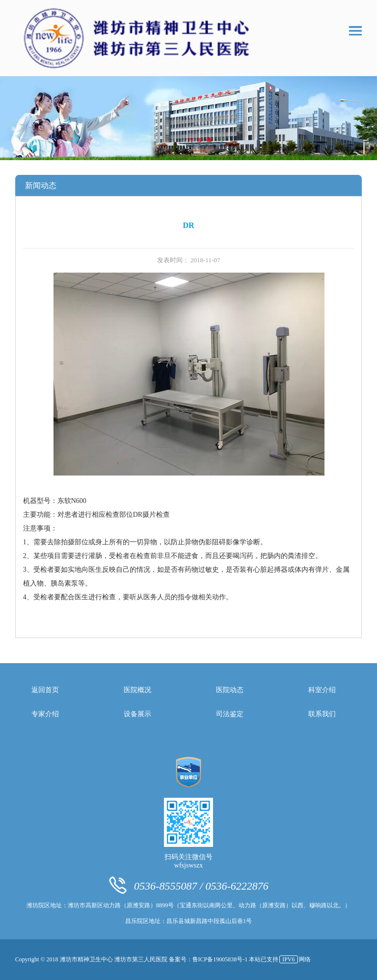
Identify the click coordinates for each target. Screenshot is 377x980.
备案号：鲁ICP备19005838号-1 (209, 959)
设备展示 (137, 714)
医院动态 (230, 690)
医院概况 (137, 690)
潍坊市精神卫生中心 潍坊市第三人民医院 (114, 959)
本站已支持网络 (280, 959)
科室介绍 (322, 690)
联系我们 (322, 714)
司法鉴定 (230, 714)
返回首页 (45, 690)
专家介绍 (45, 714)
